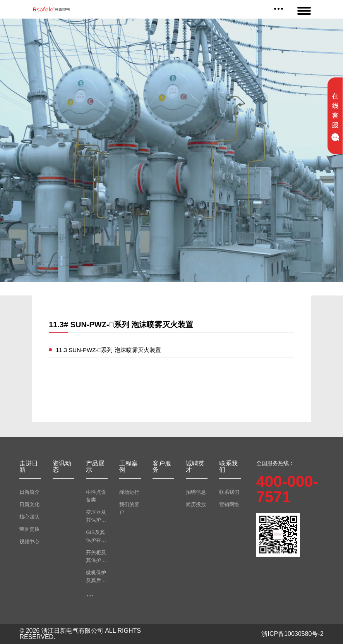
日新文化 (29, 504)
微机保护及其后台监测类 (96, 577)
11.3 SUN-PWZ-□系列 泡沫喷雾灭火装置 (108, 350)
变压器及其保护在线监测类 (96, 517)
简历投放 (196, 504)
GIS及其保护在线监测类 (96, 537)
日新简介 (29, 492)
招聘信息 (196, 492)
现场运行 (129, 492)
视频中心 (29, 542)
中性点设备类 (96, 496)
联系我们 (229, 492)
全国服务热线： (275, 463)
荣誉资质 (29, 529)
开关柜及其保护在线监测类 (96, 557)
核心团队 (29, 517)
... (90, 593)
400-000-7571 (287, 489)
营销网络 (229, 504)
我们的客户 (129, 508)
